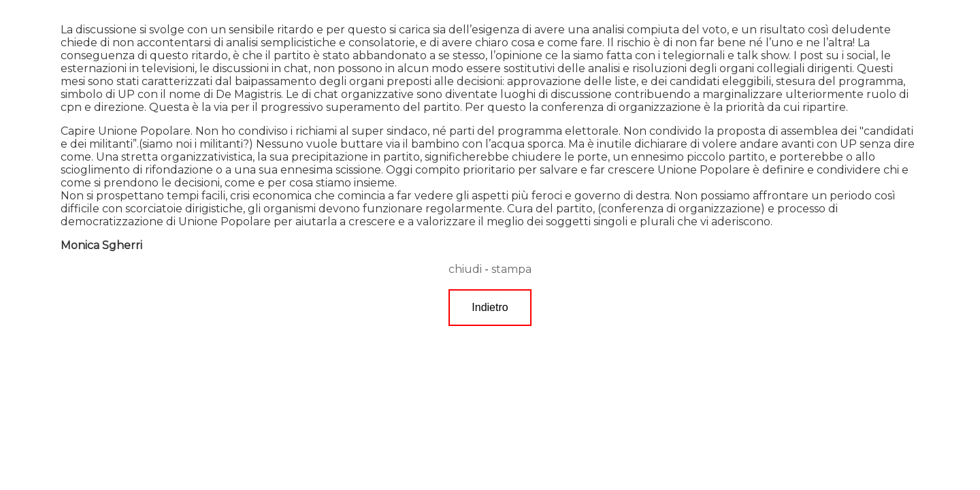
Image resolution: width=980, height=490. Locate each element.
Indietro (490, 307)
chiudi (465, 269)
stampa (511, 269)
